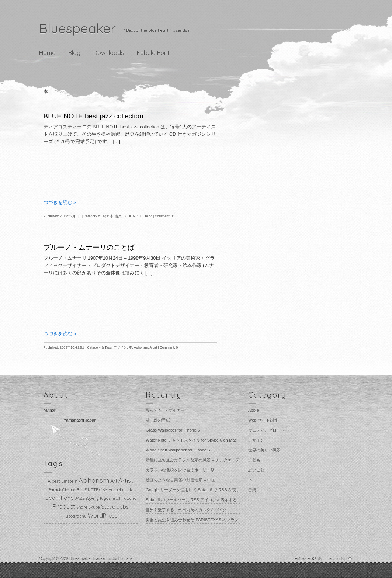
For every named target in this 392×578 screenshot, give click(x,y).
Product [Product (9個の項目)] (64, 506)
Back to (337, 559)
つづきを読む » (60, 203)
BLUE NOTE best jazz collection (93, 116)
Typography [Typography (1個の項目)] (75, 516)
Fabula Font (153, 53)
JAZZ (148, 216)
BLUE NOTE (133, 216)
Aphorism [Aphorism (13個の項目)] (94, 480)
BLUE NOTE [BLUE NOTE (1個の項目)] (87, 490)
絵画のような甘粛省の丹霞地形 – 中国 (180, 480)
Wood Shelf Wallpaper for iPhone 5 (178, 450)
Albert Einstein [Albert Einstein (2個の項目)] (63, 481)
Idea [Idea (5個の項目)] (50, 498)
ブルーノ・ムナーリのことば (89, 247)
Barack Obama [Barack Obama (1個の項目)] (62, 490)
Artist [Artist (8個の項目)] (126, 480)
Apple (254, 410)
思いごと (256, 470)
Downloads (109, 53)
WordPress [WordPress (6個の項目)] (103, 515)
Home (47, 53)
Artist (153, 347)
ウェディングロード (266, 430)
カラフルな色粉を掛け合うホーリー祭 (180, 470)
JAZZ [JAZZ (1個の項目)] (80, 498)
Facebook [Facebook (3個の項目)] (120, 489)
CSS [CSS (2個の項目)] (103, 490)
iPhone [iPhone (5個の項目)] (65, 498)
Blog (74, 53)
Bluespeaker (77, 28)
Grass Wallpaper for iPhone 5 (173, 430)
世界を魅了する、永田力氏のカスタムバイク (186, 510)
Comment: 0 (169, 347)
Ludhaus (125, 559)
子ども (254, 460)
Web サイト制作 (263, 420)
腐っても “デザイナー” (166, 410)
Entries (306, 559)
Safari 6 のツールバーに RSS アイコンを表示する (191, 500)
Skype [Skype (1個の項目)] (94, 507)
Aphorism (141, 347)
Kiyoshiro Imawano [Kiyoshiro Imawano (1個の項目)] (118, 498)
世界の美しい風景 (264, 450)
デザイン (120, 347)
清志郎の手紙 (158, 420)
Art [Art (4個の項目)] (114, 481)
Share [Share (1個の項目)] (82, 507)
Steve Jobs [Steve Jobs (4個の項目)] (115, 507)
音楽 (118, 216)
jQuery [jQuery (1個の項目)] (92, 498)
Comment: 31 (165, 216)
